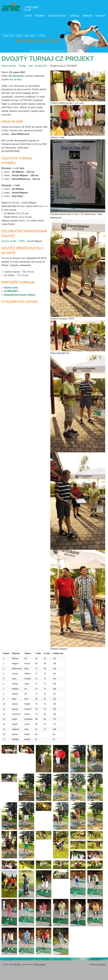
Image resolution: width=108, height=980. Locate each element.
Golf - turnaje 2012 (38, 66)
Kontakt (101, 16)
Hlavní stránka (9, 66)
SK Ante (17, 964)
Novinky (40, 16)
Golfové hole (57, 16)
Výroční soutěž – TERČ (13, 241)
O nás (28, 16)
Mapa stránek (40, 964)
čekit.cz (103, 964)
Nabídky (87, 16)
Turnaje (74, 16)
